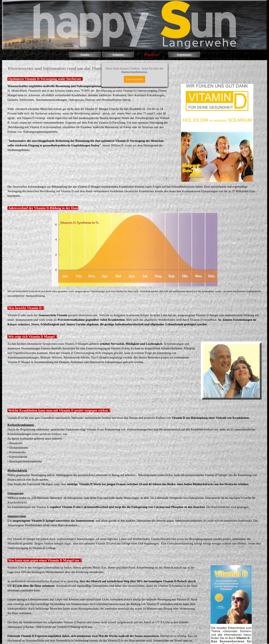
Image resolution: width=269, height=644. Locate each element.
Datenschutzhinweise (134, 72)
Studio (85, 55)
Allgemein (151, 55)
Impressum (184, 55)
